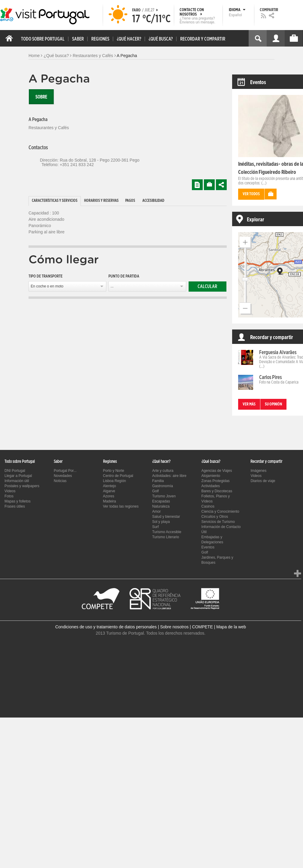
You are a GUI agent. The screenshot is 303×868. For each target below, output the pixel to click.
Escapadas (161, 501)
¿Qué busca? (56, 56)
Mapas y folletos (18, 501)
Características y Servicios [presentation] (55, 201)
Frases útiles (15, 506)
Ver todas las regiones (121, 506)
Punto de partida (124, 276)
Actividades (211, 486)
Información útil (17, 481)
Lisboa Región (115, 481)
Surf (156, 527)
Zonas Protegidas (216, 481)
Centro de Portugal (118, 476)
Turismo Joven (164, 496)
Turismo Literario (166, 537)
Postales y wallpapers (22, 486)
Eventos (208, 547)
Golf (156, 491)
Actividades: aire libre (169, 476)
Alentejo (109, 486)
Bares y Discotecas (217, 491)
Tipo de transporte (45, 276)
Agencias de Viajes (217, 471)
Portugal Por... (65, 471)
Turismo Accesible (167, 532)
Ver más (249, 404)
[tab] (55, 201)
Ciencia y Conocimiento (220, 511)
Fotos (9, 496)
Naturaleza (161, 506)
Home (34, 56)
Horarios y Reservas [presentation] (101, 201)
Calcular (207, 287)
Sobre (41, 97)
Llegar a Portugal (18, 476)
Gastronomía (163, 486)
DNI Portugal (15, 471)
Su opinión (273, 404)
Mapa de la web (231, 627)
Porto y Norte (114, 471)
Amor (157, 511)
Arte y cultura (163, 471)
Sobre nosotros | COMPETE (186, 627)
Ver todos (251, 194)
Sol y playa (161, 522)
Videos (10, 491)
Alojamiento (211, 476)
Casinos (208, 506)
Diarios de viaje (263, 481)
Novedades (63, 476)
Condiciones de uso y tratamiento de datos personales (106, 627)
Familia (158, 481)
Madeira (109, 501)
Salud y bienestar (166, 517)
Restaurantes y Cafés (93, 56)
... (112, 286)
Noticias (60, 481)
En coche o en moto (47, 286)
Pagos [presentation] (130, 201)
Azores (109, 496)
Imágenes (258, 471)
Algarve (109, 491)
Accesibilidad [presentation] (153, 201)
